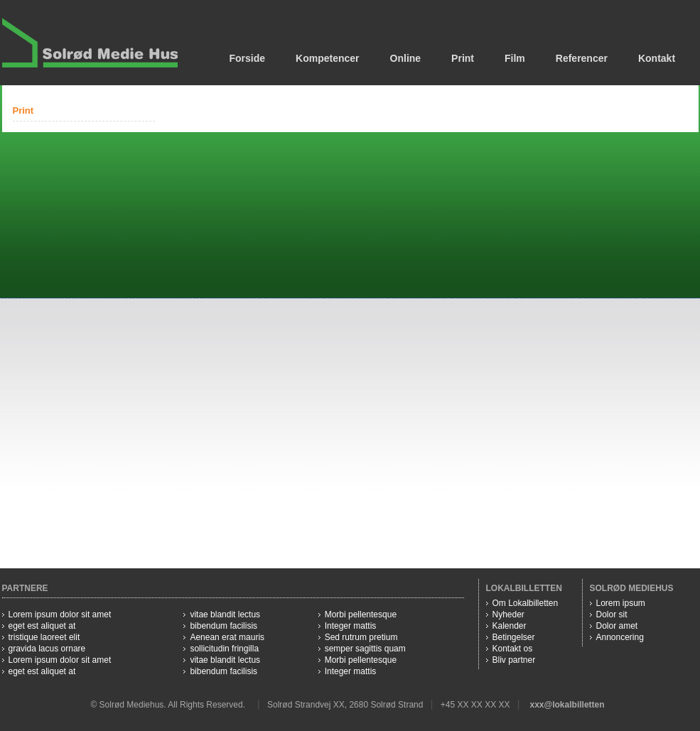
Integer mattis (351, 626)
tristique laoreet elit (44, 637)
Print (463, 58)
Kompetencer (327, 58)
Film (515, 58)
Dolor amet (617, 626)
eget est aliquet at (42, 626)
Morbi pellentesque (361, 614)
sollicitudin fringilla (224, 649)
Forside (248, 58)
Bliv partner (514, 660)
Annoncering (620, 637)
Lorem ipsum (621, 603)
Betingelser (514, 637)
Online (406, 58)
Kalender (510, 626)
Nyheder (508, 614)
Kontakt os (513, 649)
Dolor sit (612, 614)
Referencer (582, 58)
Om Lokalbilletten (526, 603)
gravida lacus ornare (47, 649)
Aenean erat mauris (227, 637)
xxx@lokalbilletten (567, 705)
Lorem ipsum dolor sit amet (60, 614)
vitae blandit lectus (225, 614)
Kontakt (657, 58)
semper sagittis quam (365, 649)
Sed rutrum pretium (361, 637)
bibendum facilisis (224, 626)
